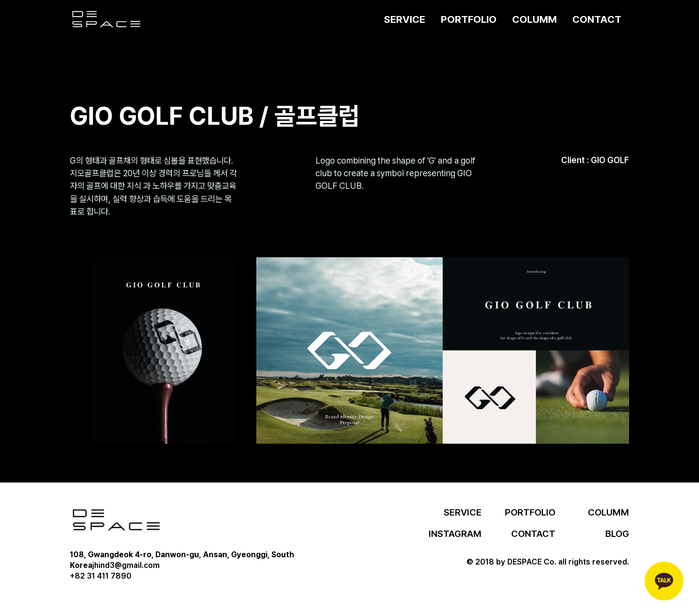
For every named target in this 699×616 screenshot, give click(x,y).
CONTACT (597, 19)
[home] (106, 19)
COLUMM (534, 19)
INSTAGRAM (455, 534)
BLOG (617, 534)
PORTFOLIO (469, 19)
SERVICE (405, 19)
